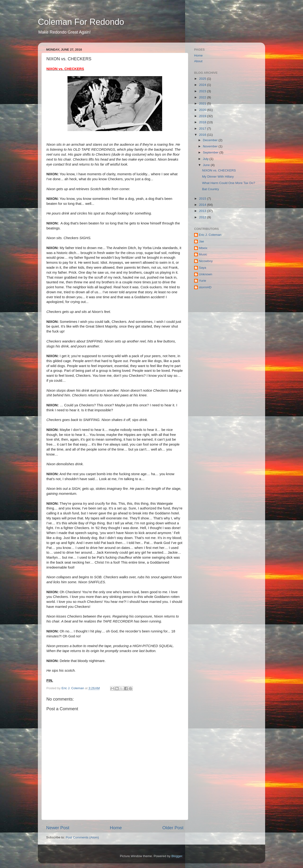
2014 (203, 205)
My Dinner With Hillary (218, 177)
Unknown (205, 274)
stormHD (205, 287)
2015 (203, 199)
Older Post (173, 828)
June (207, 165)
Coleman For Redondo (81, 22)
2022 (203, 97)
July (206, 159)
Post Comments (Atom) (82, 837)
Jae (201, 241)
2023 (203, 91)
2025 (203, 79)
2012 (203, 217)
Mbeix (203, 248)
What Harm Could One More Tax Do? (229, 183)
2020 (203, 110)
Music (203, 254)
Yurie (203, 281)
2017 (203, 129)
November (211, 146)
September (211, 152)
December (211, 140)
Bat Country (211, 189)
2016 (203, 135)
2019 (203, 116)
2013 (203, 211)
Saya (203, 268)
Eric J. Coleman (210, 235)
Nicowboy (206, 261)
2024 (203, 85)
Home (116, 828)
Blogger (177, 856)
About (198, 61)
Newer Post (58, 828)
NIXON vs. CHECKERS (219, 170)
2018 (203, 122)
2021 (203, 103)
